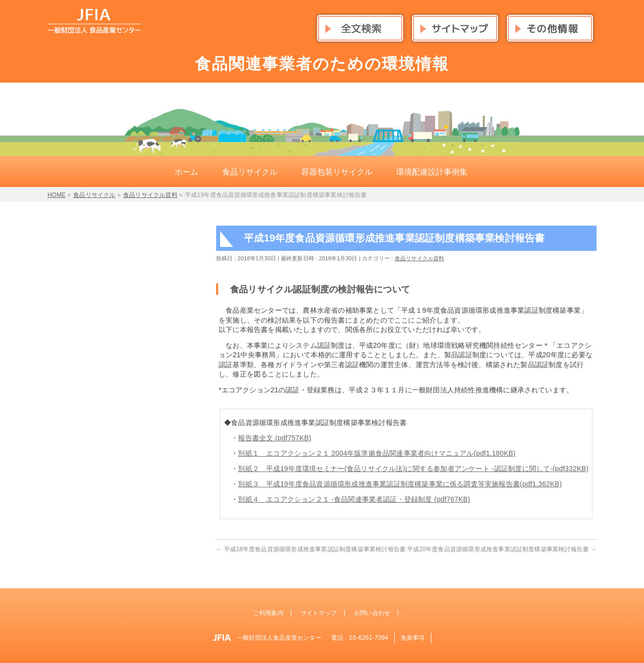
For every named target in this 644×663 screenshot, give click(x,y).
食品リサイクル (94, 195)
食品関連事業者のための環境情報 (322, 64)
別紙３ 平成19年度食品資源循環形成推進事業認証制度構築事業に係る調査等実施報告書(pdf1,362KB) (400, 484)
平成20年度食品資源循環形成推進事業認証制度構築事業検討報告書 (502, 549)
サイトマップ (319, 613)
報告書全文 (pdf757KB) (275, 438)
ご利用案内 (268, 613)
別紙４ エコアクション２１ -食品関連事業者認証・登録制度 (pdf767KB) (354, 499)
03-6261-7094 (369, 638)
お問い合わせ (372, 613)
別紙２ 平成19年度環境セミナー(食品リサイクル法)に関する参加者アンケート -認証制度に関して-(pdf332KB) (413, 469)
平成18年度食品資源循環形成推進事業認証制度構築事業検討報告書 (311, 549)
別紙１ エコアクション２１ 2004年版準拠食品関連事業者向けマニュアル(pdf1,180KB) (377, 453)
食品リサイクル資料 (420, 258)
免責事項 (413, 638)
